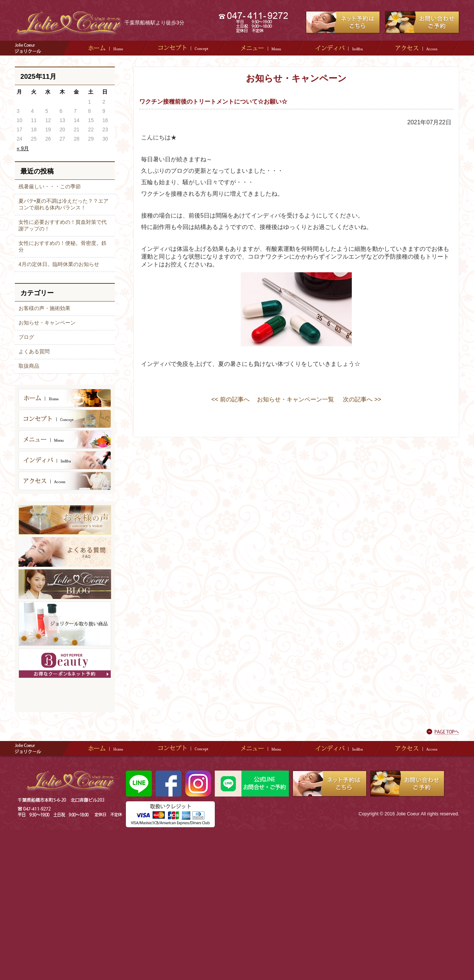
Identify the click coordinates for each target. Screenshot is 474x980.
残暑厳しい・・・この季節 (50, 186)
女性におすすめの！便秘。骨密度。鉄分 (63, 246)
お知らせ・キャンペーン (47, 323)
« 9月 (23, 149)
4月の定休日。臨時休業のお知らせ (59, 264)
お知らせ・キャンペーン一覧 (296, 399)
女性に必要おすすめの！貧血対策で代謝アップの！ (63, 225)
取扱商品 (29, 366)
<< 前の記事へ (231, 399)
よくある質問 (34, 351)
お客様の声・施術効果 (44, 308)
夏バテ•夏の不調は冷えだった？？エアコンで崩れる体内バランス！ (64, 204)
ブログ (26, 337)
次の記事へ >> (362, 399)
